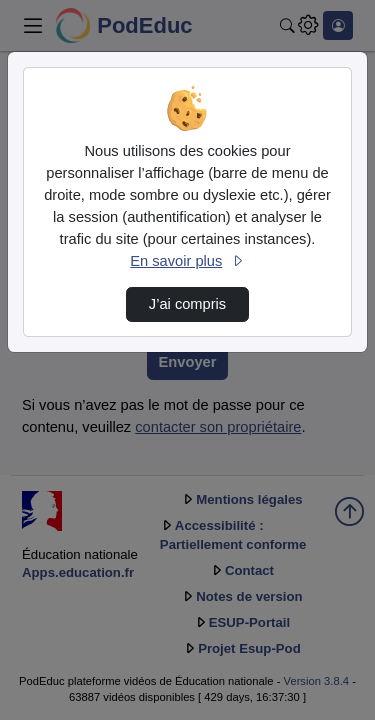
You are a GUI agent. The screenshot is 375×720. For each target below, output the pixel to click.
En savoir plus (187, 261)
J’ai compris (187, 304)
